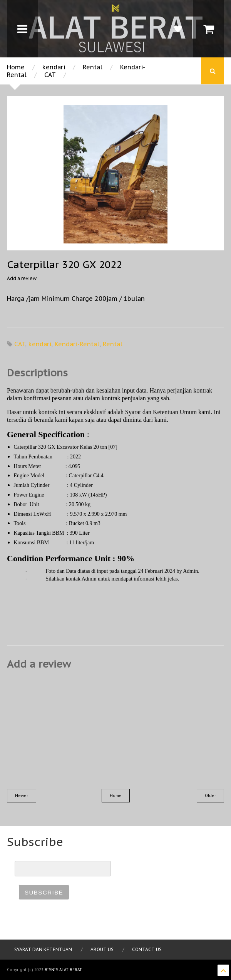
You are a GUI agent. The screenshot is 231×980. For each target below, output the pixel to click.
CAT (50, 75)
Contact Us (147, 949)
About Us (102, 949)
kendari (54, 67)
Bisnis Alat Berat (63, 970)
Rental (93, 67)
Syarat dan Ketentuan (43, 949)
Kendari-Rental (77, 344)
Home (16, 67)
